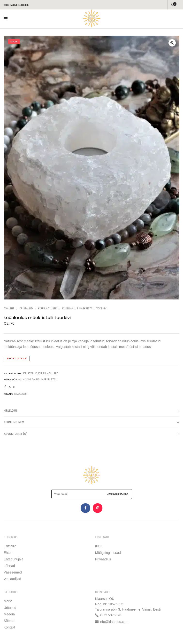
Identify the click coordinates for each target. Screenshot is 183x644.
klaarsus (21, 394)
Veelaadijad (12, 579)
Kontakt (9, 627)
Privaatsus (103, 559)
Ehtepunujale (14, 559)
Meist (8, 601)
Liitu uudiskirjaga (117, 494)
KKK (99, 546)
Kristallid (10, 546)
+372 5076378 (110, 615)
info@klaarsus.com (114, 622)
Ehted (8, 553)
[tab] (91, 411)
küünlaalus (31, 379)
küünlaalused (47, 309)
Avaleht (9, 309)
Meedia (9, 614)
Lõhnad (9, 566)
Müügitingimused (108, 553)
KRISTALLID (26, 309)
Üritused (10, 608)
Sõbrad (9, 621)
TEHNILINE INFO (91, 423)
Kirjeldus (91, 411)
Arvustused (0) (91, 434)
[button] (172, 43)
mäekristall (49, 379)
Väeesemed (13, 572)
